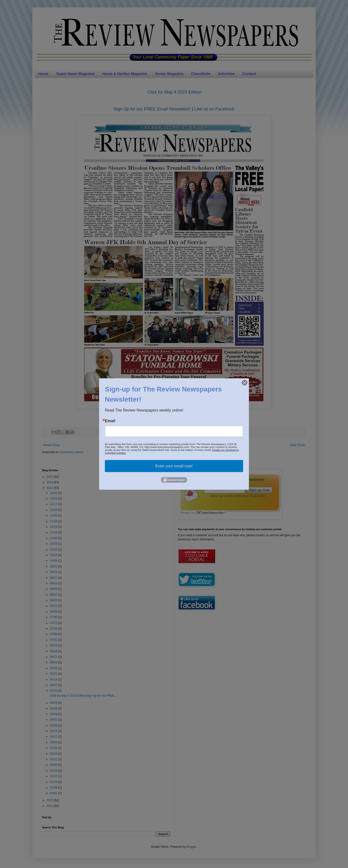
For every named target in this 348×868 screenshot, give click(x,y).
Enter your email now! (174, 466)
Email (110, 421)
